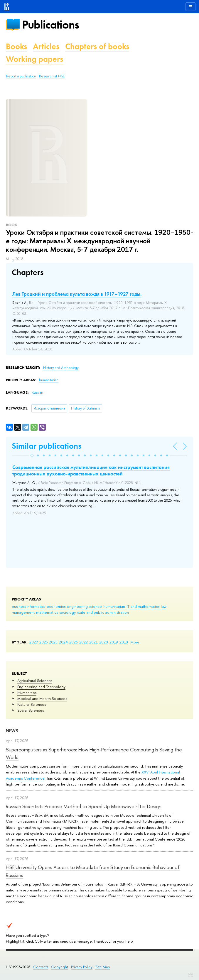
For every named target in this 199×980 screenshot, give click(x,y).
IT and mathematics (143, 606)
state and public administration (103, 612)
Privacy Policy (82, 967)
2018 (124, 642)
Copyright (60, 967)
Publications (50, 25)
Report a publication (21, 76)
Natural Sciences (32, 704)
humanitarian (114, 606)
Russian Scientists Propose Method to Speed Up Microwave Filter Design (84, 806)
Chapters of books (97, 46)
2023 (74, 642)
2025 (53, 642)
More (135, 642)
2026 (43, 642)
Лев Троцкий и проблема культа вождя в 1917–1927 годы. (77, 294)
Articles (46, 46)
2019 (114, 642)
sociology (68, 612)
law (164, 606)
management (23, 612)
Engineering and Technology (41, 687)
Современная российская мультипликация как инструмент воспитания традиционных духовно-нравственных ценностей (91, 470)
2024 (63, 642)
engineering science (84, 606)
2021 (93, 642)
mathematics (47, 612)
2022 (84, 642)
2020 (104, 642)
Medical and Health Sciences (42, 698)
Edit (190, 974)
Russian (37, 392)
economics (56, 606)
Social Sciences (31, 710)
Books (16, 46)
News (12, 731)
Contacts (41, 967)
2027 (34, 642)
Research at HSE (52, 76)
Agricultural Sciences (35, 680)
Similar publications (47, 446)
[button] (32, 455)
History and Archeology (61, 368)
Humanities (27, 693)
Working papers (34, 59)
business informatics (28, 606)
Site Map (103, 967)
